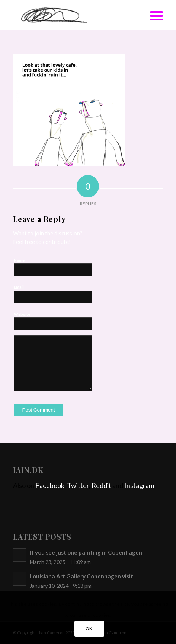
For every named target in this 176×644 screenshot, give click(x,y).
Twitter (78, 485)
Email (19, 287)
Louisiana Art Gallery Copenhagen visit (81, 576)
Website (22, 314)
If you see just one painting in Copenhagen (86, 552)
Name (19, 260)
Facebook (50, 485)
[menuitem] (153, 15)
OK (89, 629)
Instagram (139, 485)
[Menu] (153, 15)
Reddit (101, 485)
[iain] (73, 15)
